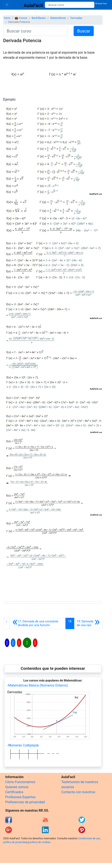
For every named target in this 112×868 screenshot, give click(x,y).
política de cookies (40, 842)
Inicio (7, 18)
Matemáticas (58, 18)
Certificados (14, 792)
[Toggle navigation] (7, 5)
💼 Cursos (21, 18)
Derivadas (76, 18)
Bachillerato (39, 18)
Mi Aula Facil (101, 3)
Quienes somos (17, 787)
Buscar (84, 31)
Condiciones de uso (89, 838)
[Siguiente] (88, 623)
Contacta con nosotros (78, 792)
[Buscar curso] (70, 5)
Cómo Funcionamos (20, 782)
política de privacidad (15, 842)
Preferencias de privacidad (25, 802)
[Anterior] (37, 623)
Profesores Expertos (20, 797)
